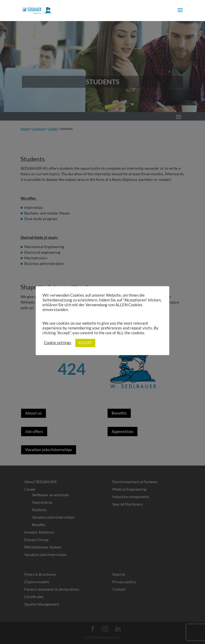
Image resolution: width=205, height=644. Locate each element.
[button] (180, 14)
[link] (37, 10)
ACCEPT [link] (85, 343)
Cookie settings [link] (58, 343)
